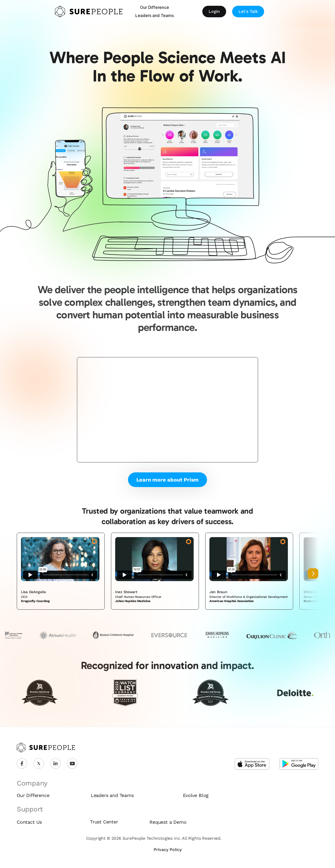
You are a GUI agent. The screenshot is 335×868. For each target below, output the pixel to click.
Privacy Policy (168, 850)
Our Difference (154, 7)
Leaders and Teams (154, 16)
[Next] (313, 574)
